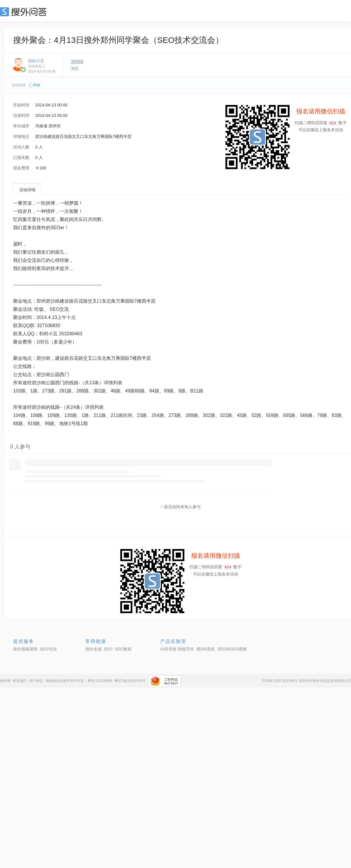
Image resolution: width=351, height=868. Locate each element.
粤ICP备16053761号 (130, 681)
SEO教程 (123, 649)
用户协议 (36, 681)
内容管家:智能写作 (177, 649)
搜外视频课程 (25, 649)
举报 (34, 85)
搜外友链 (94, 649)
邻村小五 (36, 61)
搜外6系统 (206, 649)
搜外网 (5, 681)
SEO (25, 12)
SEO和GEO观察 (232, 649)
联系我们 (20, 681)
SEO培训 (48, 649)
